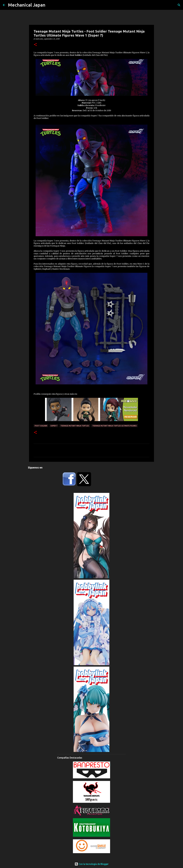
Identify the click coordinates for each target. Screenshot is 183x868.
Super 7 (54, 426)
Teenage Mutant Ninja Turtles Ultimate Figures (115, 426)
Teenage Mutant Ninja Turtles (75, 426)
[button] (35, 45)
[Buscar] (179, 5)
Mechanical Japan (27, 5)
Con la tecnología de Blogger (92, 864)
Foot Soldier (41, 426)
